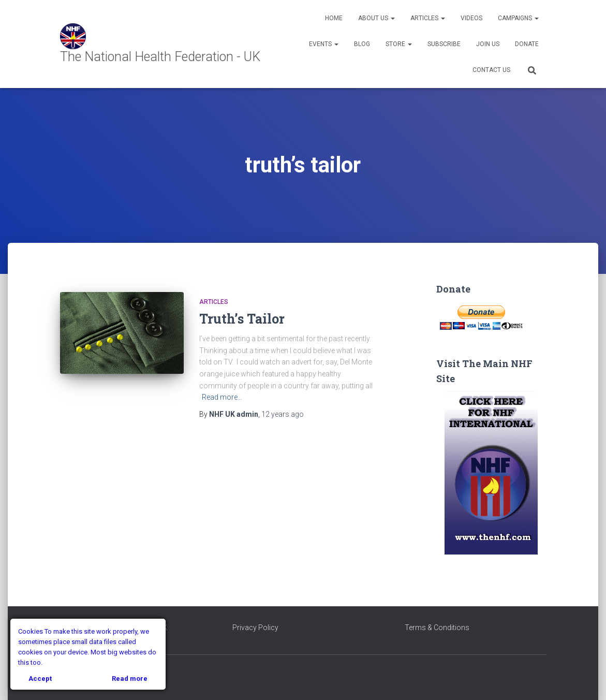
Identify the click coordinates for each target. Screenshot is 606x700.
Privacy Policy (255, 628)
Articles (428, 18)
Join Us (488, 44)
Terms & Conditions (437, 628)
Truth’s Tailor (242, 319)
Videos (471, 18)
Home (334, 18)
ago (283, 414)
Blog (362, 44)
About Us (376, 18)
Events (324, 44)
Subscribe (444, 44)
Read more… (222, 397)
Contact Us (491, 70)
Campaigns (518, 18)
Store (399, 44)
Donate (527, 44)
